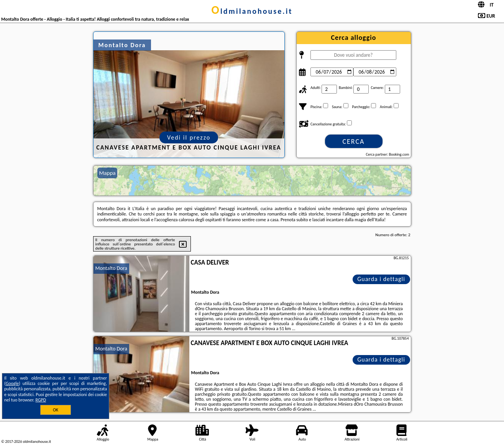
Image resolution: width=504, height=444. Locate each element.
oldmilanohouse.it (252, 11)
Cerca (353, 141)
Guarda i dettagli (381, 279)
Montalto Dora (111, 268)
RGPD (41, 400)
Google (12, 383)
